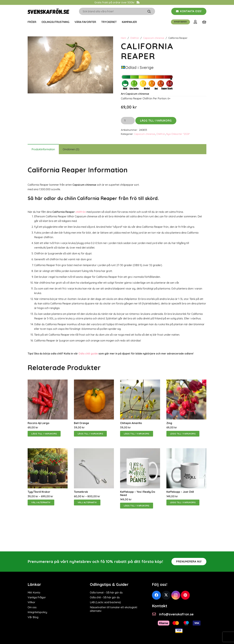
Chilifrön (135, 38)
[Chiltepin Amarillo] (140, 382)
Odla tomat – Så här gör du (106, 592)
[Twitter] (166, 595)
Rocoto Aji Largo (39, 423)
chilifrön (81, 212)
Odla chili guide (88, 354)
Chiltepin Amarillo (131, 423)
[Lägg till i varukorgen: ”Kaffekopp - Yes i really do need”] (137, 506)
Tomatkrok (81, 492)
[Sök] (149, 11)
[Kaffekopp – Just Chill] (186, 451)
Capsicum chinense (154, 38)
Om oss (32, 607)
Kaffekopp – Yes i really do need (138, 493)
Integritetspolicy (37, 612)
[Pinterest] (185, 595)
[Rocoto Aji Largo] (48, 382)
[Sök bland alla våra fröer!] (117, 11)
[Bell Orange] (94, 382)
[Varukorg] (204, 22)
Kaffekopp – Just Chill (180, 492)
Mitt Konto (34, 592)
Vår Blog (33, 617)
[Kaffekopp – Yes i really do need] (140, 451)
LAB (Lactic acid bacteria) (105, 602)
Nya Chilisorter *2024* (178, 134)
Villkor (31, 602)
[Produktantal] (128, 121)
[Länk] (196, 22)
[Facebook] (156, 595)
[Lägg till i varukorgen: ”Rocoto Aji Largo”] (44, 434)
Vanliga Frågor (37, 597)
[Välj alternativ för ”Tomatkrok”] (87, 502)
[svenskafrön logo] (49, 11)
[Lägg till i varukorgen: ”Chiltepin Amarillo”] (137, 434)
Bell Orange (81, 423)
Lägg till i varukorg (156, 121)
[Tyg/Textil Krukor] (48, 451)
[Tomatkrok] (94, 451)
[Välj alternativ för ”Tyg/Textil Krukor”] (41, 502)
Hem (123, 38)
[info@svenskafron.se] (156, 614)
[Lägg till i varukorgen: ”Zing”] (183, 434)
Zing (169, 423)
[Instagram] (176, 595)
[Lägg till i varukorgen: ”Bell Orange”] (90, 434)
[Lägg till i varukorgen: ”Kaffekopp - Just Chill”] (183, 502)
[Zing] (186, 382)
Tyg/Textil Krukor (39, 492)
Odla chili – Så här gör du (105, 597)
